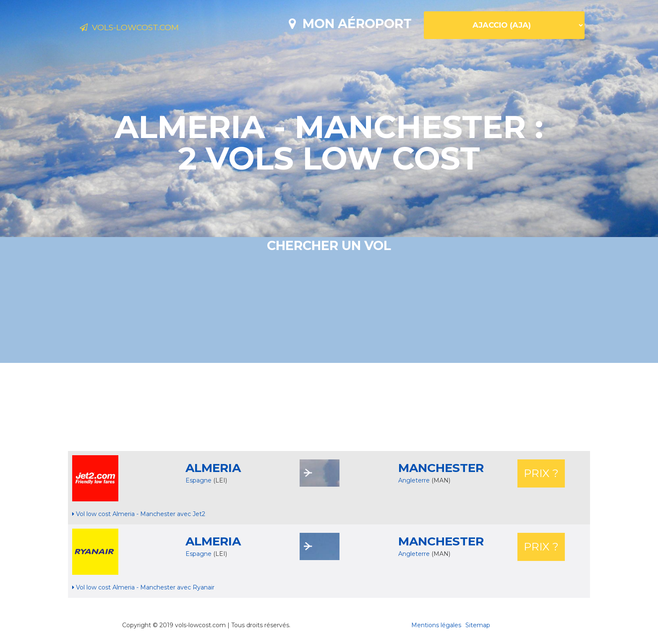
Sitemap (478, 625)
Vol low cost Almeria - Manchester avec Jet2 (139, 514)
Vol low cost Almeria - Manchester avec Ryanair (143, 587)
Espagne (198, 480)
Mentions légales (436, 625)
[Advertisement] (329, 407)
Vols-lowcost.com (146, 29)
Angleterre (415, 480)
